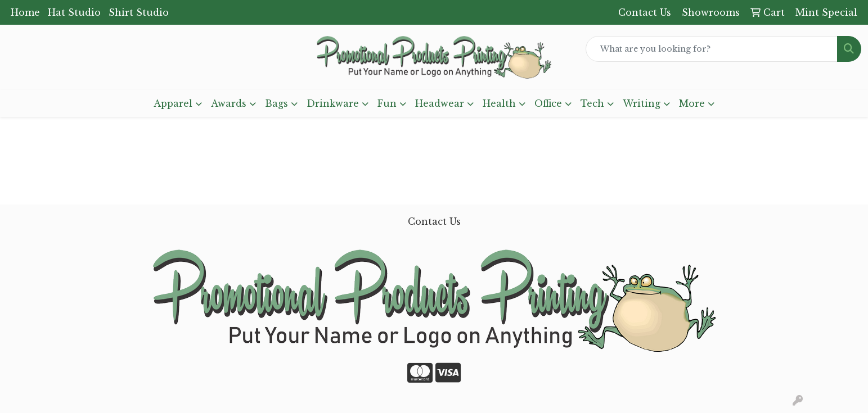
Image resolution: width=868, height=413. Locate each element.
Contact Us (434, 221)
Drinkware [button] (333, 103)
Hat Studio (74, 12)
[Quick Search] (712, 49)
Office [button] (548, 103)
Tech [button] (592, 103)
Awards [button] (229, 103)
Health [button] (499, 103)
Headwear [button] (440, 103)
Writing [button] (642, 103)
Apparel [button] (173, 103)
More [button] (692, 103)
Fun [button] (387, 103)
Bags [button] (276, 103)
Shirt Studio (139, 12)
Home (25, 12)
